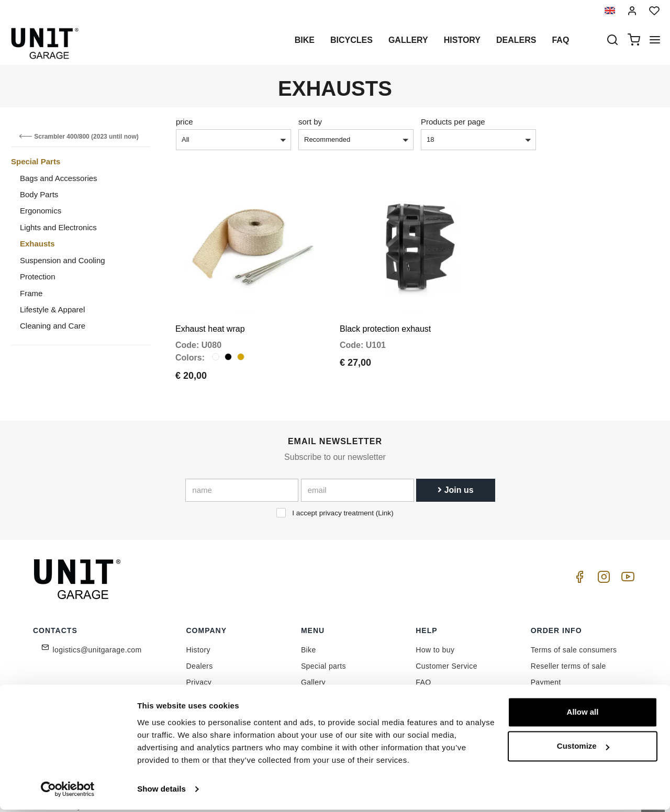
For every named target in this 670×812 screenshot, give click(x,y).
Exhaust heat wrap (210, 318)
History (462, 40)
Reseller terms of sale (568, 656)
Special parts (323, 656)
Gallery (408, 40)
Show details (161, 791)
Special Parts (36, 161)
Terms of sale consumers (574, 640)
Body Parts (39, 194)
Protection (38, 277)
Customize (583, 748)
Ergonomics (41, 211)
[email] (358, 480)
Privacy (199, 672)
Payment (546, 672)
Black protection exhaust (385, 318)
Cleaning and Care (53, 326)
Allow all (583, 714)
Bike (305, 40)
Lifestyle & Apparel (52, 309)
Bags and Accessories (59, 178)
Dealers (516, 40)
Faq (560, 40)
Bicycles (351, 40)
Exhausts (37, 244)
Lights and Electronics (58, 227)
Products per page (453, 122)
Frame (31, 293)
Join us (455, 480)
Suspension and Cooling (63, 260)
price (185, 122)
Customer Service (446, 656)
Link (384, 503)
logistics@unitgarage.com (97, 640)
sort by (310, 122)
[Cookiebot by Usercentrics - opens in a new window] (68, 792)
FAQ (423, 672)
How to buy (435, 640)
